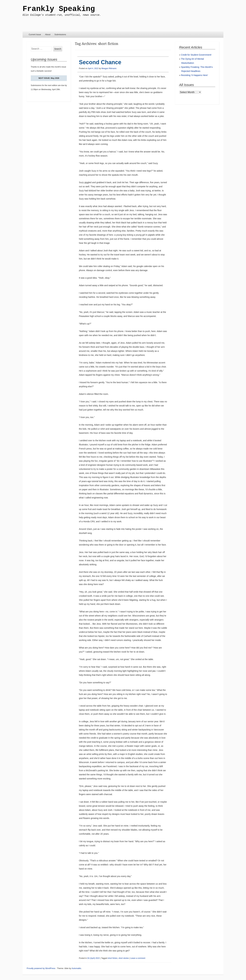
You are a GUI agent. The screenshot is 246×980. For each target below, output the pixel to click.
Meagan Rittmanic (109, 68)
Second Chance (100, 62)
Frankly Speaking (59, 9)
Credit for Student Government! (196, 55)
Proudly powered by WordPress (41, 968)
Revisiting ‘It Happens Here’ (194, 75)
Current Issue (35, 34)
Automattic (76, 968)
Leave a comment (138, 958)
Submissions (60, 34)
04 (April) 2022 (93, 958)
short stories (124, 958)
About (48, 34)
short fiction (113, 958)
